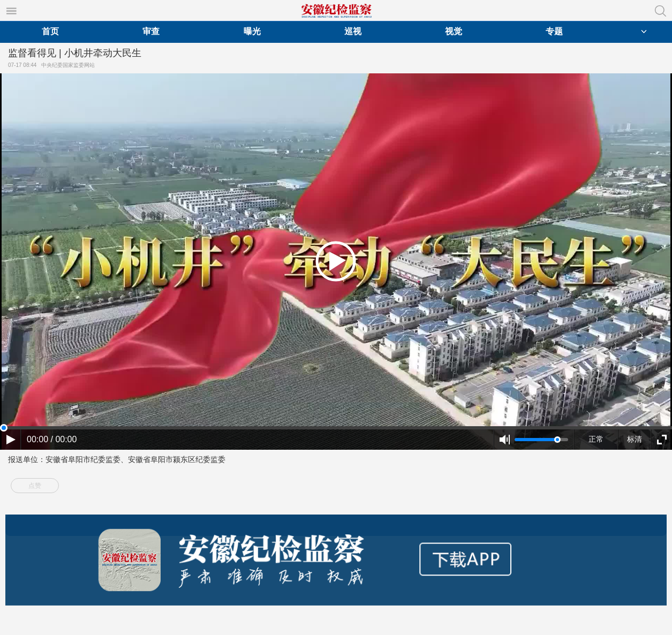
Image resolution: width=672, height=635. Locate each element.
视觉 (454, 31)
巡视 (353, 31)
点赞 (35, 486)
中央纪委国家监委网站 (70, 65)
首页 (50, 31)
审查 (151, 31)
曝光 (252, 31)
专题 (554, 31)
